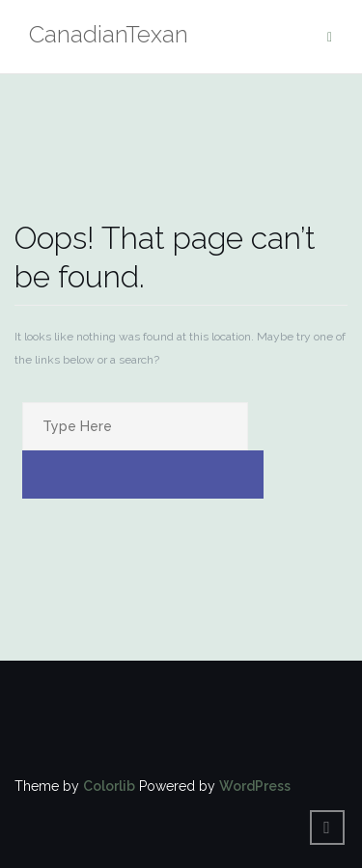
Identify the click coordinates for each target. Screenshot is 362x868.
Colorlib (109, 786)
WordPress (255, 786)
